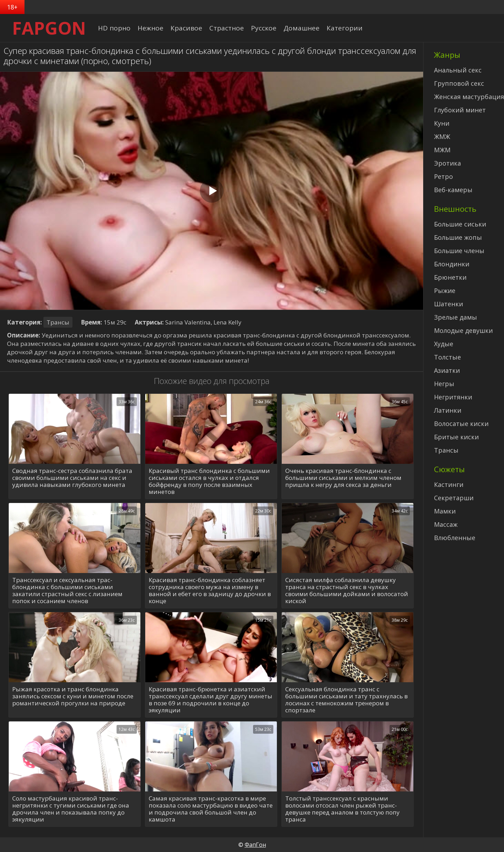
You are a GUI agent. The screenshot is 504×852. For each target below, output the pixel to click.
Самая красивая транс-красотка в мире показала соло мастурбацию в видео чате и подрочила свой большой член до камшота (211, 809)
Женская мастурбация (469, 97)
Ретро (443, 176)
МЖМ (442, 150)
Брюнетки (450, 277)
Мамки (445, 511)
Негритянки (453, 397)
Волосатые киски (461, 424)
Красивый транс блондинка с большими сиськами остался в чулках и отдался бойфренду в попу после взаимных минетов (209, 481)
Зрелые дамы (456, 317)
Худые (444, 344)
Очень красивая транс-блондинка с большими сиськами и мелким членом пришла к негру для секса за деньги (343, 478)
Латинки (448, 410)
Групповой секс (459, 83)
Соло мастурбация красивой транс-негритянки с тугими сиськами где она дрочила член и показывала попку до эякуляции (71, 809)
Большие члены (459, 251)
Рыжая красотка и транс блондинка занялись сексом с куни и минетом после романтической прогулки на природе (73, 696)
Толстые (447, 357)
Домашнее (302, 28)
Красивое (186, 28)
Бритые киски (456, 437)
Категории (345, 28)
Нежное (150, 28)
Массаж (446, 524)
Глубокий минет (460, 110)
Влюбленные (455, 538)
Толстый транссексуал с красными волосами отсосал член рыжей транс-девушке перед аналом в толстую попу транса (342, 809)
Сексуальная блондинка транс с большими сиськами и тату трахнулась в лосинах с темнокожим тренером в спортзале (346, 700)
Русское (264, 28)
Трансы (58, 322)
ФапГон (255, 845)
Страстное (227, 28)
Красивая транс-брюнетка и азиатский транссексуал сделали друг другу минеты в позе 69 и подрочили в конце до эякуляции (211, 700)
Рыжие (445, 291)
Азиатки (447, 370)
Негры (444, 384)
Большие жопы (458, 237)
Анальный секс (458, 70)
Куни (442, 123)
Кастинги (449, 484)
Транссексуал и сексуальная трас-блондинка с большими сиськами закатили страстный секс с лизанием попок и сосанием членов (67, 591)
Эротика (447, 163)
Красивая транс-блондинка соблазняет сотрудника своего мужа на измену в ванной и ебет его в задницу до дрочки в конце (210, 591)
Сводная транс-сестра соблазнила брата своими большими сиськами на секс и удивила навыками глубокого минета (72, 478)
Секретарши (454, 498)
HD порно (114, 28)
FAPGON (49, 28)
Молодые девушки (463, 330)
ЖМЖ (442, 137)
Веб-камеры (453, 190)
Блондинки (452, 264)
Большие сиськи (460, 224)
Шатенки (449, 304)
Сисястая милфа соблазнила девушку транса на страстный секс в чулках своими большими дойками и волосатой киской (347, 591)
